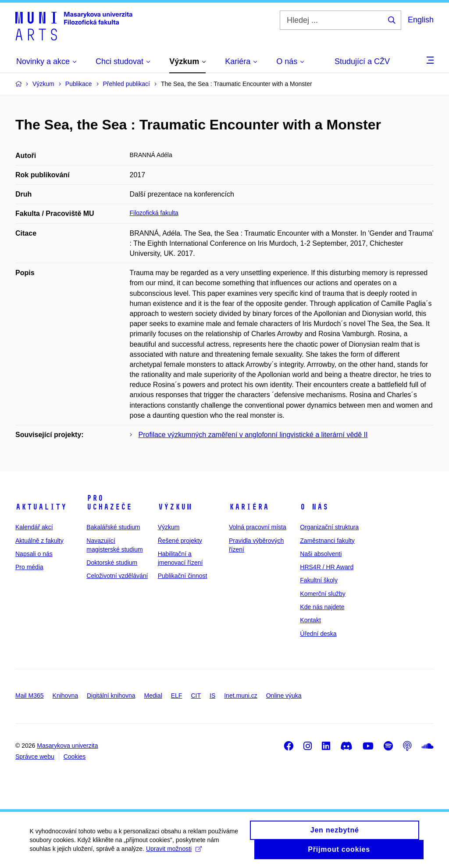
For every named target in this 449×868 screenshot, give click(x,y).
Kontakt (310, 620)
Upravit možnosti (175, 855)
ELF (177, 696)
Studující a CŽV (362, 61)
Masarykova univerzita (67, 746)
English (421, 20)
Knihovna (65, 696)
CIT (196, 696)
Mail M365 (30, 696)
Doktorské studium (112, 563)
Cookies (75, 757)
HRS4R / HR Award (327, 567)
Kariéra (249, 507)
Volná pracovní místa (258, 527)
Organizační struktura (329, 527)
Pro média (29, 567)
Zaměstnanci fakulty (327, 541)
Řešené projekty (180, 541)
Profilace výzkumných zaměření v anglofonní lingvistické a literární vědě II (253, 435)
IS (212, 696)
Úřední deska (318, 634)
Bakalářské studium (113, 527)
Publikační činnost (183, 576)
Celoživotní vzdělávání (117, 576)
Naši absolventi (321, 554)
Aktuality (41, 507)
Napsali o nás (34, 554)
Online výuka (284, 696)
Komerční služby (322, 594)
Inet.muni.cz (241, 696)
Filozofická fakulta (154, 213)
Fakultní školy (319, 580)
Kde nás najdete (322, 607)
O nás (314, 507)
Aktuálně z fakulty (39, 541)
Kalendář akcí (34, 527)
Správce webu (35, 757)
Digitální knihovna (111, 696)
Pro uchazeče (109, 502)
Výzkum (175, 507)
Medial (153, 696)
